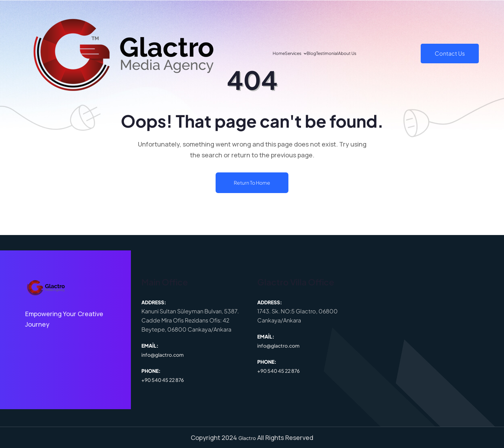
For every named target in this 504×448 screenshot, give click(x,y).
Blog (310, 53)
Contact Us (450, 53)
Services (275, 53)
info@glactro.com (163, 355)
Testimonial (342, 53)
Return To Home (252, 183)
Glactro (247, 438)
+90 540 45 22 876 (163, 380)
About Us (380, 53)
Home (245, 53)
